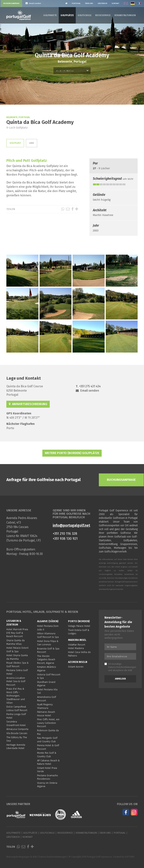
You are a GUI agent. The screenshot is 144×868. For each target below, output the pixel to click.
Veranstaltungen (125, 15)
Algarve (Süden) (48, 621)
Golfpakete (50, 15)
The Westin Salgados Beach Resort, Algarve (46, 660)
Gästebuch (102, 3)
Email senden (90, 391)
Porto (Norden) (79, 621)
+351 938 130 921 (65, 539)
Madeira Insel (77, 640)
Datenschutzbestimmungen (122, 667)
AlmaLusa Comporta (17, 729)
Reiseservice (103, 15)
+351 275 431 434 (90, 386)
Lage (31, 143)
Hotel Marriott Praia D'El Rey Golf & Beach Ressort (17, 633)
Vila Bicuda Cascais (17, 733)
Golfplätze (67, 15)
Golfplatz (15, 143)
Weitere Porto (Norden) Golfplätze (72, 453)
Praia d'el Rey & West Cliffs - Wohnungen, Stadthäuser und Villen (16, 696)
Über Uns (89, 3)
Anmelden (120, 679)
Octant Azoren (76, 667)
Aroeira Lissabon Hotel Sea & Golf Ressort (16, 681)
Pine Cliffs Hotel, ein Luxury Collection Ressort (48, 723)
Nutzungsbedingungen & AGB (22, 857)
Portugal (76, 3)
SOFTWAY (129, 857)
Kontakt (115, 3)
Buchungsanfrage (11, 3)
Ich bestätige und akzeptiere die (120, 667)
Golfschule (85, 15)
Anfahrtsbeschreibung (28, 404)
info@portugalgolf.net (71, 525)
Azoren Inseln (78, 662)
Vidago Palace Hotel (79, 626)
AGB (130, 670)
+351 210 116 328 (65, 533)
